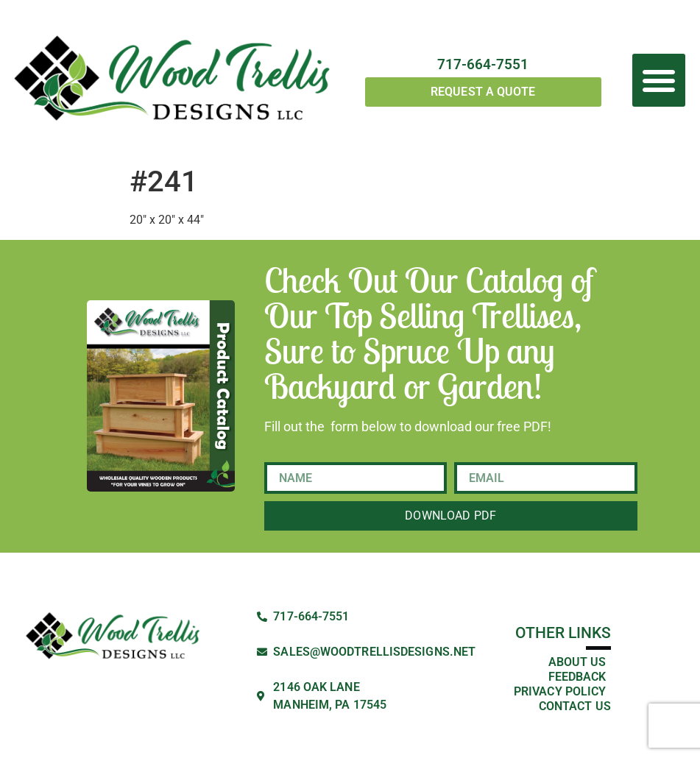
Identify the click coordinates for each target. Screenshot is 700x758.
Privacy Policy (560, 691)
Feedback (577, 677)
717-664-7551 (483, 64)
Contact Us (575, 706)
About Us (577, 662)
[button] (659, 80)
